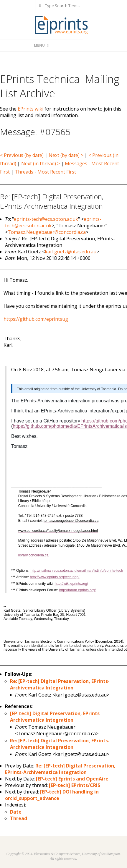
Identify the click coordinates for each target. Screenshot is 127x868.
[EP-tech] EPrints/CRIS (75, 785)
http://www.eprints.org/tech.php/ (55, 577)
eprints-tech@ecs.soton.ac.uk (46, 219)
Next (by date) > (66, 155)
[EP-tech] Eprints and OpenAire (72, 779)
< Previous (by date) (22, 155)
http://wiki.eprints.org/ (71, 584)
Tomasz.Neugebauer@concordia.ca (47, 232)
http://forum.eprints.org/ (77, 590)
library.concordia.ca (33, 555)
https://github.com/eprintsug (36, 319)
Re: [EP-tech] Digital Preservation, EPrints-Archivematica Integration (60, 684)
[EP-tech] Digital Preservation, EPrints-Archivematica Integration (56, 717)
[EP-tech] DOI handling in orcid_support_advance (52, 795)
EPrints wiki (30, 109)
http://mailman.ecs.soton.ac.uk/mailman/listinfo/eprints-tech (77, 571)
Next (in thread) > (41, 163)
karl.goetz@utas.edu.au (71, 252)
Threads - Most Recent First (45, 172)
